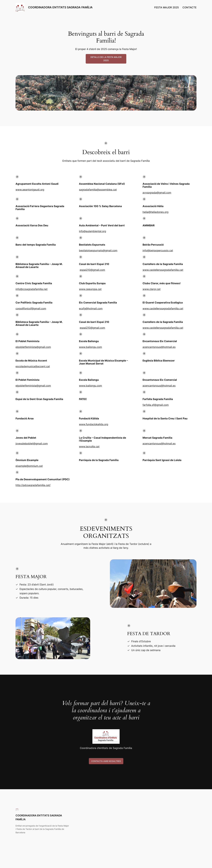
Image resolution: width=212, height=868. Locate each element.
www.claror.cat (152, 289)
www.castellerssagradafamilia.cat (163, 270)
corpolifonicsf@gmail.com (31, 309)
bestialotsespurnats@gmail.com (98, 250)
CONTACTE (189, 7)
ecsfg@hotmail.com (91, 309)
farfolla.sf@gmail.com (156, 405)
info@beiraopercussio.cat (158, 250)
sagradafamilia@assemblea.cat (98, 190)
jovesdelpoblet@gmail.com (32, 444)
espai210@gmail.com (92, 270)
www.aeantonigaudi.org (30, 190)
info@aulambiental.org (92, 231)
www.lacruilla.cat (89, 447)
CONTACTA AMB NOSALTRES (106, 761)
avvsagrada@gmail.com (157, 193)
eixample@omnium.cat (29, 466)
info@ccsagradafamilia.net (32, 289)
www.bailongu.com (90, 347)
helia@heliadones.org (155, 212)
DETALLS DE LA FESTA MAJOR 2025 (106, 59)
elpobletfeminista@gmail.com (33, 347)
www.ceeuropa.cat (90, 289)
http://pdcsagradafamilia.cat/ (33, 485)
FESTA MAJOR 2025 (167, 7)
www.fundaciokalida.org (94, 424)
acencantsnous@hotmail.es (159, 347)
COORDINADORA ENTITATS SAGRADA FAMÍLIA (60, 7)
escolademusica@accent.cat (33, 366)
